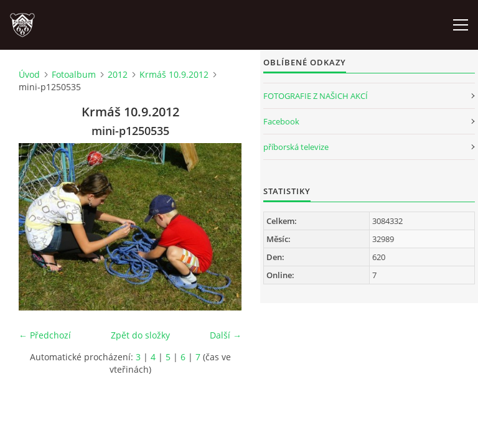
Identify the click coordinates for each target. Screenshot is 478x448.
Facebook (281, 121)
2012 (118, 74)
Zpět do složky (140, 335)
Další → (226, 335)
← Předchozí (45, 335)
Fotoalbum (74, 74)
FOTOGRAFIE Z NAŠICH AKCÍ (316, 96)
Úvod (29, 74)
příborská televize (296, 147)
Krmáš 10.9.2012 (174, 74)
